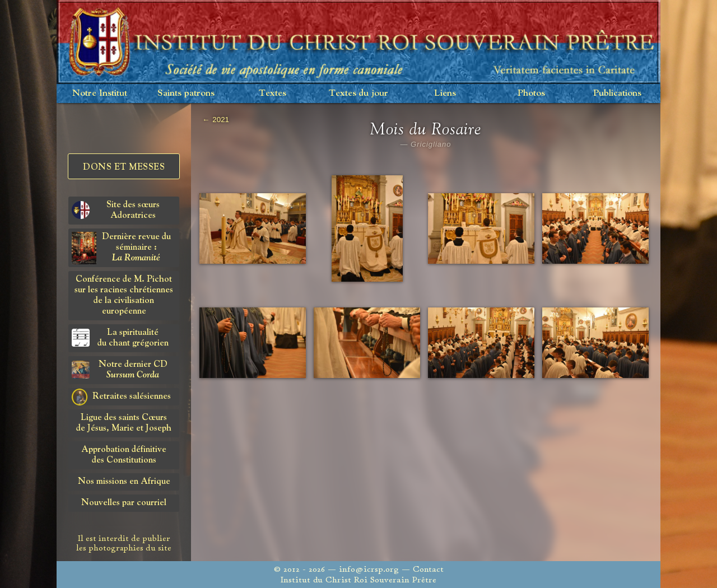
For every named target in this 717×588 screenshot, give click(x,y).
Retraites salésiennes (121, 397)
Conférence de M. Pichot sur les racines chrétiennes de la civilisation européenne (124, 295)
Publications (617, 93)
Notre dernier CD (120, 370)
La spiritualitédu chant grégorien (120, 338)
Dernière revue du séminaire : (121, 248)
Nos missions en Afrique (124, 482)
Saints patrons (186, 93)
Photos (531, 93)
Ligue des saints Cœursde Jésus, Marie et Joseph (124, 423)
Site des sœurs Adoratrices (116, 210)
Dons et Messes (124, 167)
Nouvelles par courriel (124, 503)
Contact (428, 569)
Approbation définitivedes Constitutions (124, 455)
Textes (273, 93)
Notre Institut (100, 93)
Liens (445, 93)
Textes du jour (358, 93)
